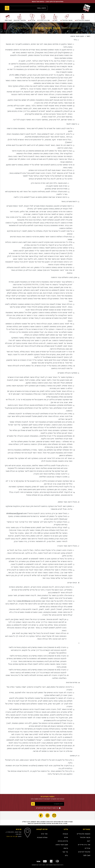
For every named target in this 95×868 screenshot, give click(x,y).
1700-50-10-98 (12, 836)
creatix (44, 865)
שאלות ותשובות (42, 837)
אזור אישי (44, 834)
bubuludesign (35, 865)
